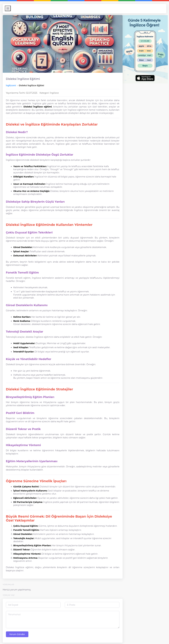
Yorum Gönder (19, 631)
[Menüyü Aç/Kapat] (9, 8)
